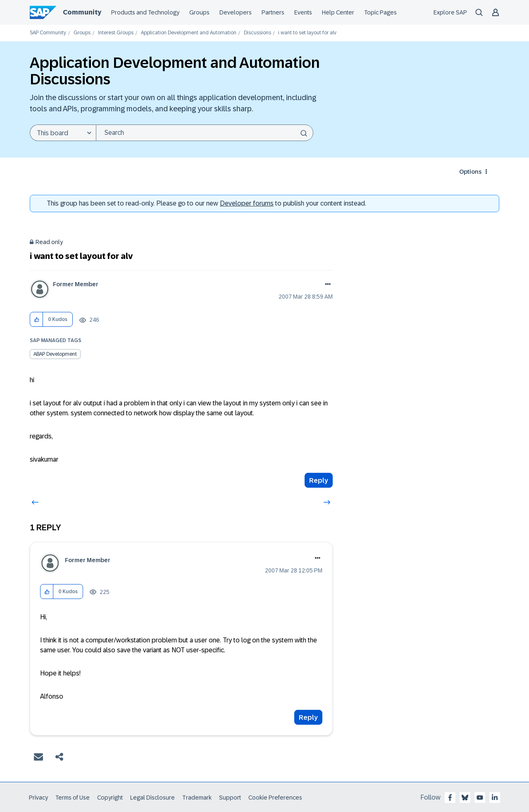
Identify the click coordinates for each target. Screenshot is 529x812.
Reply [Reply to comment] (308, 717)
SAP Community (48, 33)
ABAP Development (55, 354)
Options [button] (470, 172)
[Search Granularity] (63, 133)
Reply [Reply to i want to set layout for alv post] (319, 480)
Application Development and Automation (189, 33)
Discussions (257, 33)
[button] (37, 320)
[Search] (205, 133)
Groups (82, 33)
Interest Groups (116, 33)
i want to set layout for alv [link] (307, 33)
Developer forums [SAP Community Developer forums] (247, 203)
